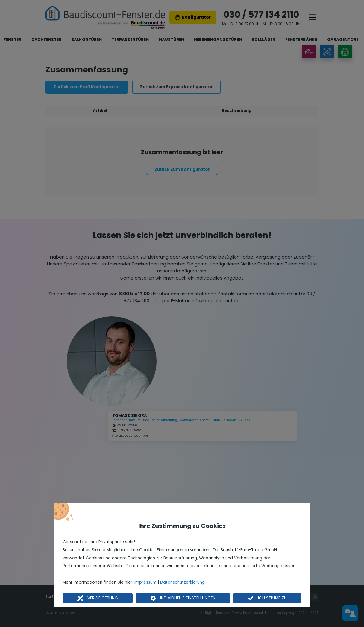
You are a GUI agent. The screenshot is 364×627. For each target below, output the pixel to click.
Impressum (145, 582)
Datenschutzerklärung (182, 582)
